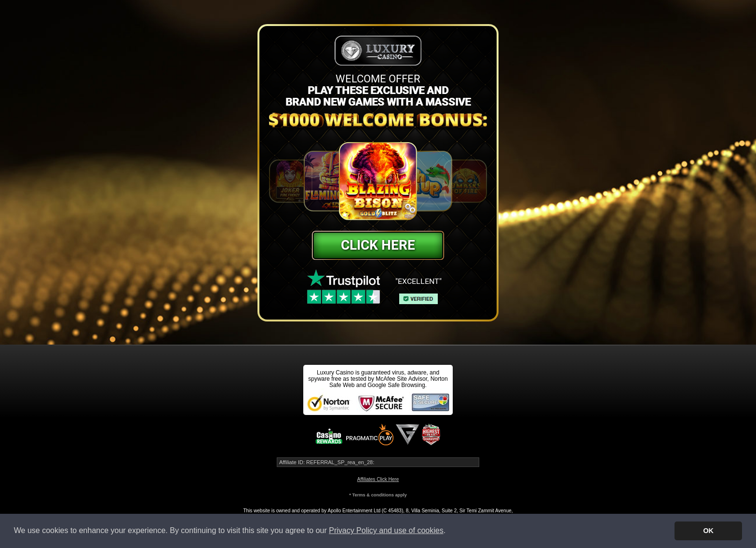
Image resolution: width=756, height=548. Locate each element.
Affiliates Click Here (378, 479)
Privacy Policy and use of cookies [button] (386, 530)
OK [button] (708, 531)
